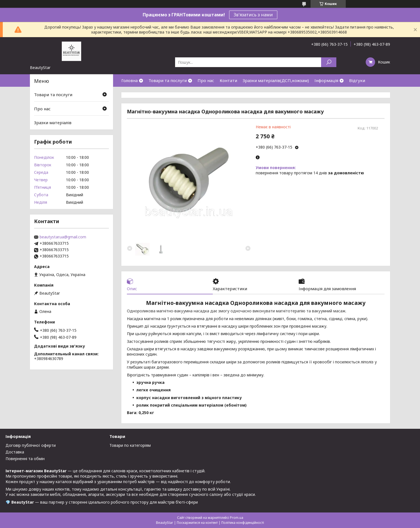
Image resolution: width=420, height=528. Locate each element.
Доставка (15, 452)
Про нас (206, 80)
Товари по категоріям (130, 445)
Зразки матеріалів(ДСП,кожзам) (276, 80)
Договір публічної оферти (31, 445)
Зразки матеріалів (53, 123)
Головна (130, 80)
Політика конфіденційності (243, 523)
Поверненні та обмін (25, 459)
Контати (228, 80)
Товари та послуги (168, 80)
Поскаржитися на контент (197, 523)
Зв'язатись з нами (253, 15)
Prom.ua (237, 518)
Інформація (326, 80)
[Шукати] (329, 62)
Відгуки (357, 80)
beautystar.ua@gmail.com (63, 237)
